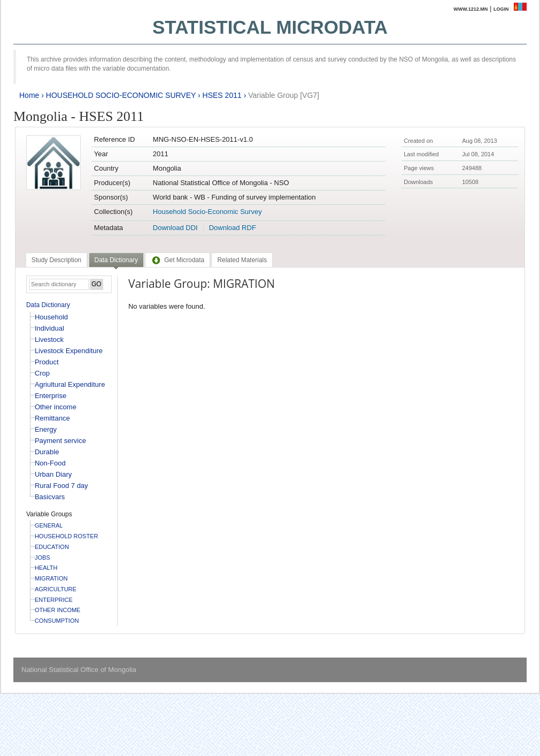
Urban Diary (53, 474)
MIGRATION (51, 578)
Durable (47, 452)
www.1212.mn (470, 9)
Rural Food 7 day (61, 486)
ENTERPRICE (54, 600)
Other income (56, 407)
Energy (46, 429)
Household (51, 317)
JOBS (43, 558)
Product (47, 362)
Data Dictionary (48, 305)
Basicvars (50, 497)
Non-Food (50, 463)
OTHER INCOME (58, 610)
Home (29, 95)
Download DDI (175, 228)
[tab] (56, 260)
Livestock (49, 339)
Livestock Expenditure (69, 351)
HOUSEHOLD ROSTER (67, 536)
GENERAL (49, 525)
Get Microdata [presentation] (178, 260)
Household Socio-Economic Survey (207, 212)
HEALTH (46, 568)
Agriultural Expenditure (70, 384)
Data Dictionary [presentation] (116, 260)
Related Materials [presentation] (242, 260)
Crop (42, 373)
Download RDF (233, 228)
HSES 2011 (222, 95)
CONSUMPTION (57, 621)
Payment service (60, 441)
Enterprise (51, 396)
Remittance (52, 418)
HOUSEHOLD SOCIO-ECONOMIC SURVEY (121, 95)
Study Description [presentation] (56, 260)
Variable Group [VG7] (284, 95)
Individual (49, 328)
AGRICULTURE (56, 589)
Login (501, 9)
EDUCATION (52, 547)
